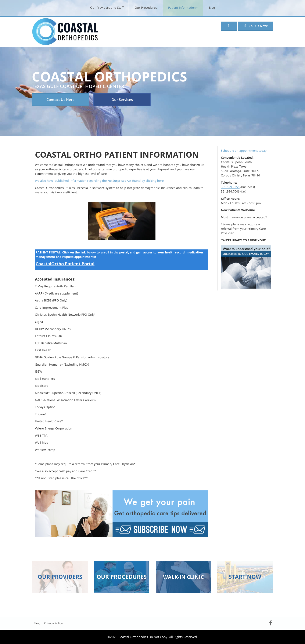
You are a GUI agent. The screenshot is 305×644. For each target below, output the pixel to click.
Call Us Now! (258, 26)
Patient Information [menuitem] (182, 8)
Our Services (122, 100)
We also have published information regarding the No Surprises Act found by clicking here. (100, 181)
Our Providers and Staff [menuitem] (107, 8)
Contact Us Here (60, 100)
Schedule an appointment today (244, 151)
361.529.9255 (230, 187)
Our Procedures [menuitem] (146, 8)
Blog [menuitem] (212, 8)
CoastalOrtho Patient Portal (65, 264)
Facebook (267, 623)
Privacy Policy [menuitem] (53, 623)
